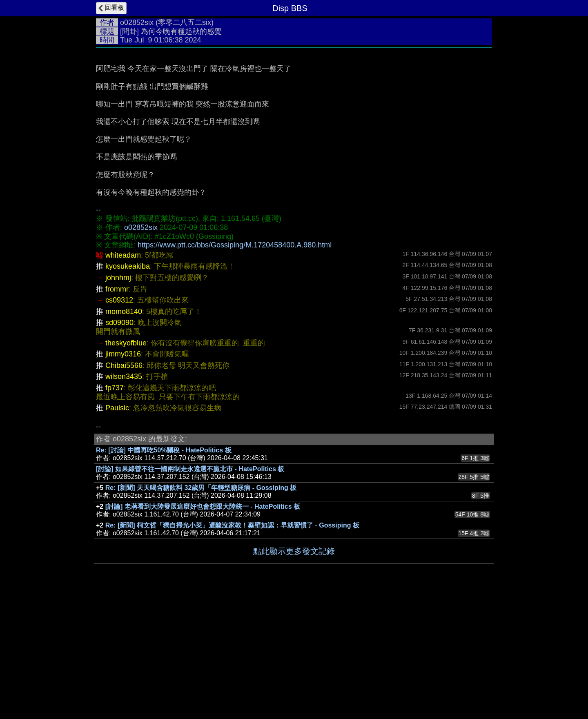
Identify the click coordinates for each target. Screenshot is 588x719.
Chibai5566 (124, 365)
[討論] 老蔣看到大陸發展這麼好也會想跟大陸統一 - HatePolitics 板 (203, 506)
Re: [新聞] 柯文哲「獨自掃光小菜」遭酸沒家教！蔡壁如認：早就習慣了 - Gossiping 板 (232, 525)
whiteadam (123, 255)
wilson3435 (124, 376)
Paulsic (117, 408)
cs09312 (119, 300)
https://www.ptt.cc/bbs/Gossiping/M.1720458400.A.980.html (235, 245)
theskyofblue (126, 343)
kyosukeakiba (128, 266)
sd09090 (119, 323)
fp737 (115, 388)
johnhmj (118, 278)
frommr (117, 289)
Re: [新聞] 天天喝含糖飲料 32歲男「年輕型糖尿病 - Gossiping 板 (201, 488)
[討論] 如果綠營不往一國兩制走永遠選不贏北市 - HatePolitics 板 (190, 469)
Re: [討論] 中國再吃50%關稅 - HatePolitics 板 (164, 450)
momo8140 (124, 312)
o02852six (137, 22)
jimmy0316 (123, 354)
